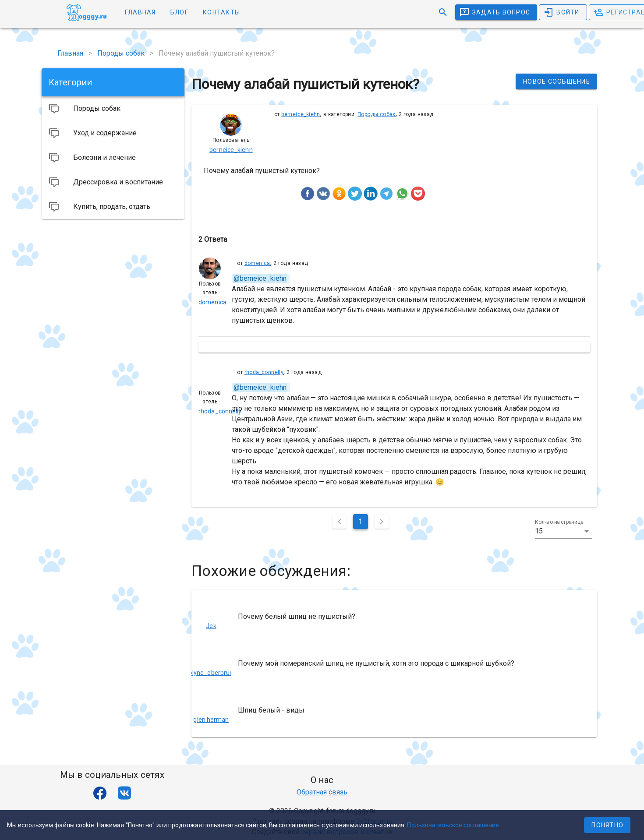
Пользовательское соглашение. (454, 825)
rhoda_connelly (264, 372)
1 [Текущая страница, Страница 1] (360, 521)
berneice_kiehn (301, 114)
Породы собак (377, 114)
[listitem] (394, 617)
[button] (563, 531)
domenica (257, 263)
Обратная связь (322, 792)
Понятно (607, 825)
